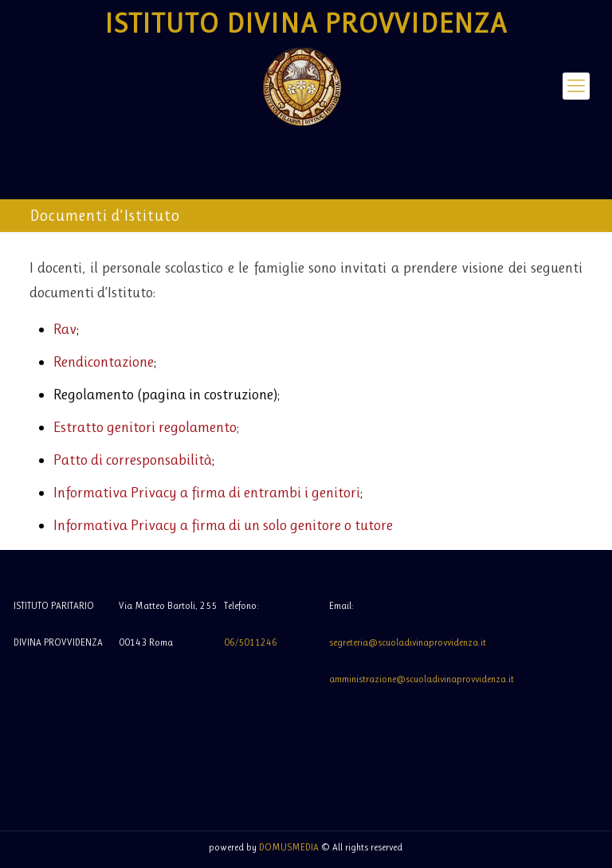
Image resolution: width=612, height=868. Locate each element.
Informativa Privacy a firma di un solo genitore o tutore (223, 525)
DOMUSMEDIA (289, 847)
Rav (65, 329)
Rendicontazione (104, 362)
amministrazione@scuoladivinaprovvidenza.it (422, 679)
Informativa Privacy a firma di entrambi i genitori (207, 493)
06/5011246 (251, 642)
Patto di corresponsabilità (133, 460)
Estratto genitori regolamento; (146, 427)
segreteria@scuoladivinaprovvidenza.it (408, 642)
